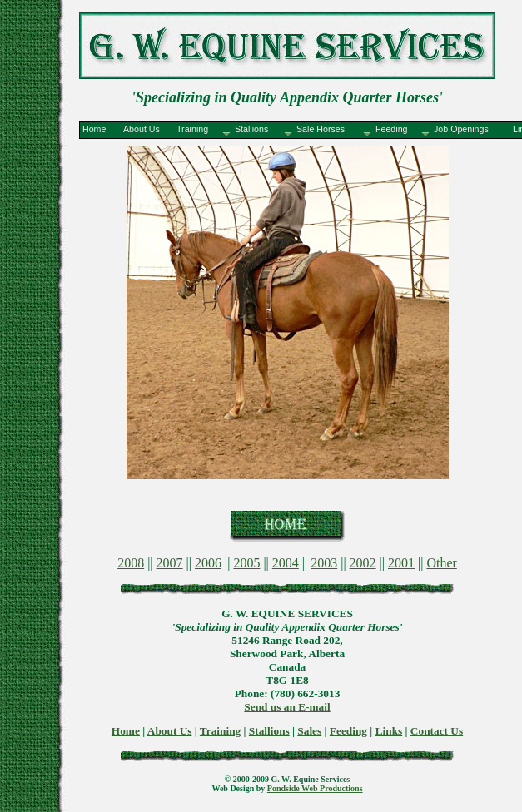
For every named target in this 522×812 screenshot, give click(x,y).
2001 (401, 563)
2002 (363, 563)
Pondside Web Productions (315, 788)
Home (126, 731)
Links (389, 731)
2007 (170, 563)
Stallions (269, 731)
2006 (208, 563)
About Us (170, 731)
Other (441, 563)
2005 (246, 563)
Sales (309, 731)
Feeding (348, 731)
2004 (286, 563)
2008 (131, 563)
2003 (324, 563)
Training (220, 731)
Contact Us (437, 731)
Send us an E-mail (287, 707)
